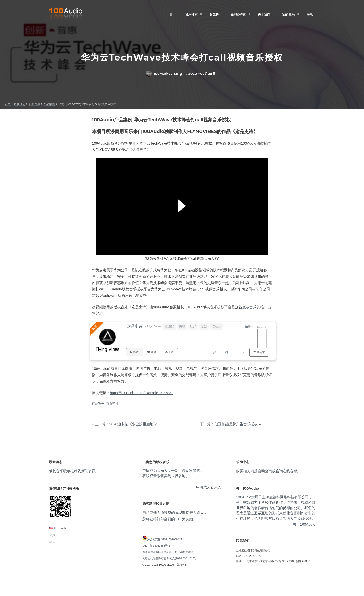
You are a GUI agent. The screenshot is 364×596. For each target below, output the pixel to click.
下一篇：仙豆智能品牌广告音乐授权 (229, 424)
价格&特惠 (238, 14)
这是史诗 (135, 326)
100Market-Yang (164, 74)
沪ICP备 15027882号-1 (156, 546)
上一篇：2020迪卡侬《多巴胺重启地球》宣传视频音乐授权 (142, 424)
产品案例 (98, 404)
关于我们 (264, 14)
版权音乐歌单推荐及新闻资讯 (72, 471)
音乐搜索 (191, 14)
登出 (52, 543)
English (57, 528)
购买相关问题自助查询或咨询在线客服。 (268, 471)
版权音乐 (249, 307)
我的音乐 (288, 14)
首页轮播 (112, 404)
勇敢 (182, 326)
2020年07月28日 (202, 74)
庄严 (193, 326)
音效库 (214, 14)
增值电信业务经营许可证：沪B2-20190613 (168, 552)
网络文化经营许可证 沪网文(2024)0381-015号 (170, 558)
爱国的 (170, 326)
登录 (310, 14)
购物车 (261, 352)
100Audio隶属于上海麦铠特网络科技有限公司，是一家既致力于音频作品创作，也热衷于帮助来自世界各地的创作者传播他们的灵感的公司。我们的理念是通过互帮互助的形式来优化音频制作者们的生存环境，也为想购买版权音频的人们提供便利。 (276, 508)
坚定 (204, 326)
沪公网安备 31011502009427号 (166, 539)
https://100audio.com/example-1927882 (142, 393)
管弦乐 (217, 326)
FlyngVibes (155, 326)
